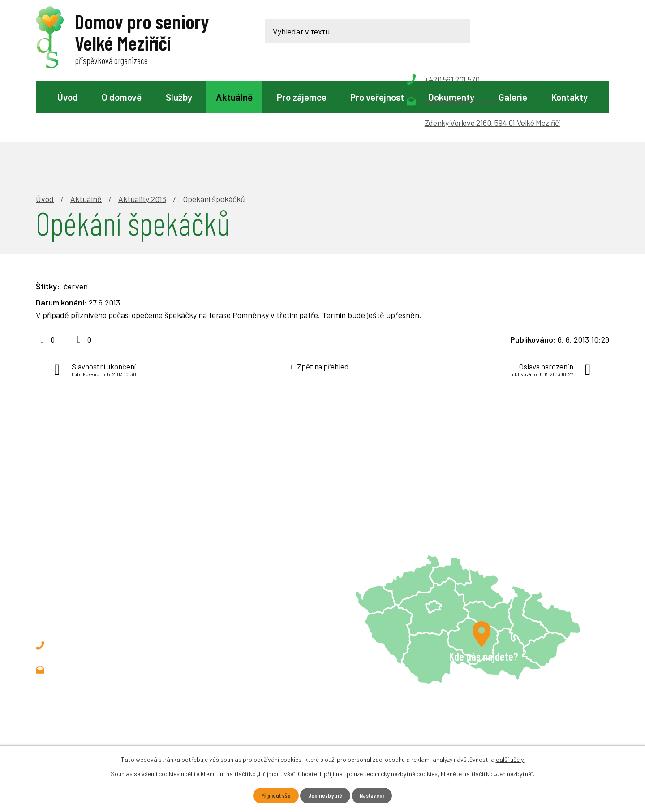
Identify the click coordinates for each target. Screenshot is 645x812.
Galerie (513, 97)
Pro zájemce (302, 97)
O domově (122, 97)
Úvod (68, 97)
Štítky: (48, 224)
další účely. (510, 759)
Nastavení (372, 796)
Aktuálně (234, 97)
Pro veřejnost (377, 97)
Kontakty (569, 97)
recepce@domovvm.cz (107, 608)
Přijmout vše (276, 796)
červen (76, 224)
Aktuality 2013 (142, 137)
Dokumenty (451, 97)
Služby (179, 97)
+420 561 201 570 (97, 584)
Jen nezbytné (325, 796)
